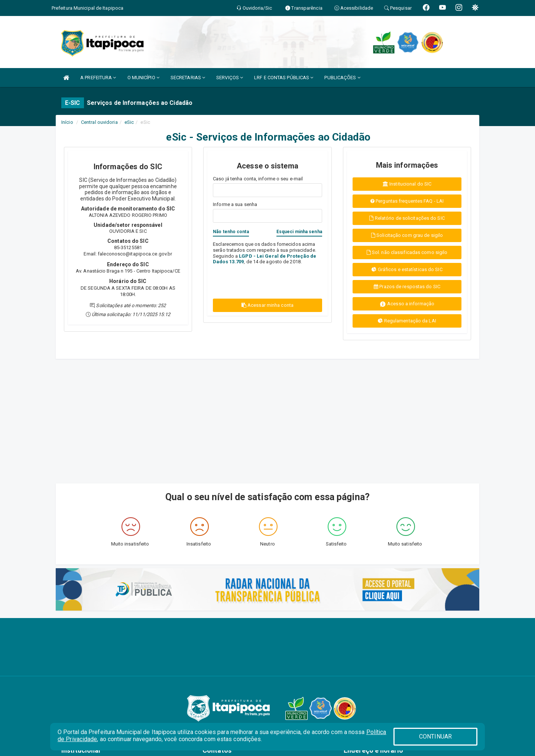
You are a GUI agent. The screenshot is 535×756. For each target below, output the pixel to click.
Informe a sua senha (235, 204)
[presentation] (256, 281)
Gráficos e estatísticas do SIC (407, 269)
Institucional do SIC (407, 184)
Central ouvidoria (99, 122)
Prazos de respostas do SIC (407, 287)
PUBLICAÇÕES (342, 78)
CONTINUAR (435, 736)
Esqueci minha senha (299, 232)
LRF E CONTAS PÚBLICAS (284, 78)
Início (67, 122)
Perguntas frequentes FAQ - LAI (407, 201)
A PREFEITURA (98, 78)
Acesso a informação (407, 304)
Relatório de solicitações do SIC (407, 218)
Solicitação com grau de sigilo (407, 235)
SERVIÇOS (230, 78)
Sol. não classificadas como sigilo (407, 252)
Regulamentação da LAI (407, 321)
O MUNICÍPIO (143, 78)
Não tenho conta (231, 232)
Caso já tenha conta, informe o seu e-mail (258, 179)
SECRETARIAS (188, 78)
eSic (129, 122)
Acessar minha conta (267, 305)
